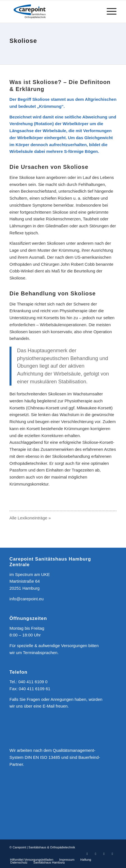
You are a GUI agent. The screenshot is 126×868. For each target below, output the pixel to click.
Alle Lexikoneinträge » (30, 518)
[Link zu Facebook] (87, 854)
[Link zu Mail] (112, 854)
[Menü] (109, 11)
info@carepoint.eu (27, 599)
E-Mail (49, 706)
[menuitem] (109, 11)
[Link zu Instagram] (95, 854)
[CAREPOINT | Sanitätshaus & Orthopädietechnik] (52, 11)
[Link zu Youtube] (104, 854)
